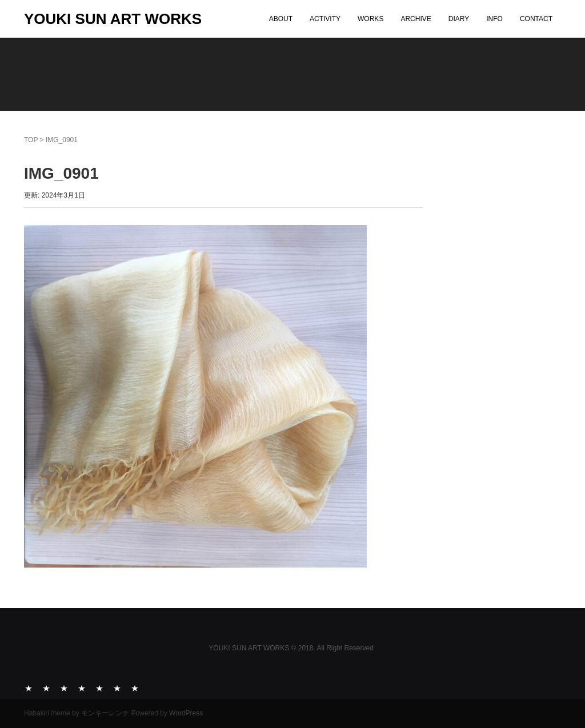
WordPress (186, 713)
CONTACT (536, 19)
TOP (31, 140)
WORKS (370, 19)
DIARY (459, 19)
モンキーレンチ (105, 713)
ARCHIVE (416, 19)
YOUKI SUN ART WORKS (113, 19)
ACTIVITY (325, 19)
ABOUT (281, 19)
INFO (494, 19)
